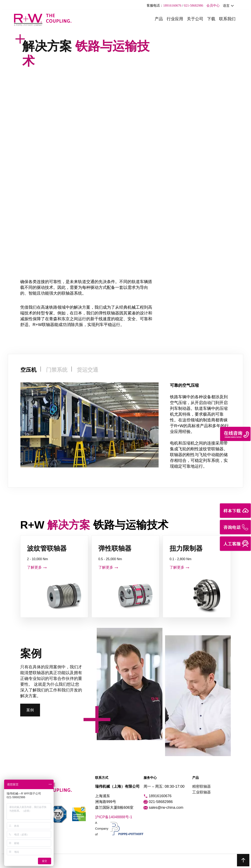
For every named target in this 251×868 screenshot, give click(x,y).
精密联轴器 (202, 786)
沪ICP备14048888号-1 (114, 817)
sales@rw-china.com (163, 808)
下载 (211, 19)
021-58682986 (194, 5)
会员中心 (213, 5)
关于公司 (195, 19)
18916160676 (172, 5)
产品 (159, 19)
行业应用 (175, 19)
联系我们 (227, 19)
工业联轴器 (202, 792)
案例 (30, 710)
